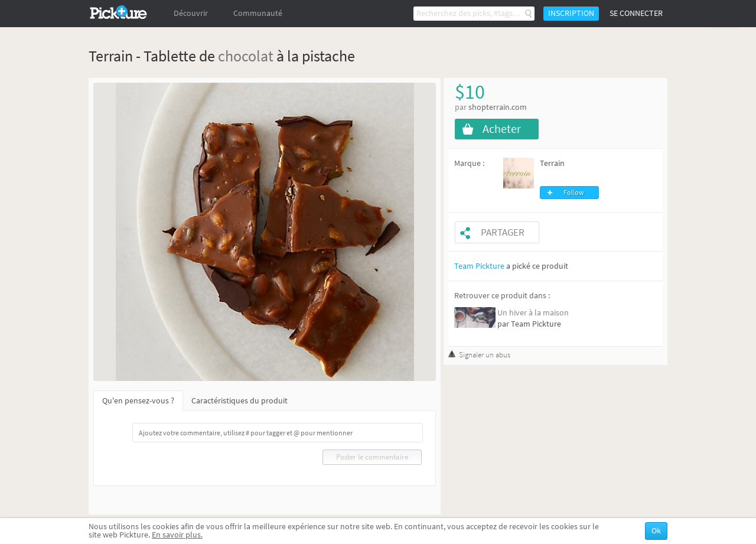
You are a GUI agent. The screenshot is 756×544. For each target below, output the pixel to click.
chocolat (246, 56)
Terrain (552, 163)
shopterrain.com (498, 107)
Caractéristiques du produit (239, 401)
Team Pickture (479, 266)
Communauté (258, 13)
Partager (503, 232)
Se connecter (636, 13)
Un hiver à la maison (533, 313)
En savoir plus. (177, 535)
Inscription (571, 13)
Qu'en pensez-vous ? (138, 401)
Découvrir (191, 13)
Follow (574, 193)
